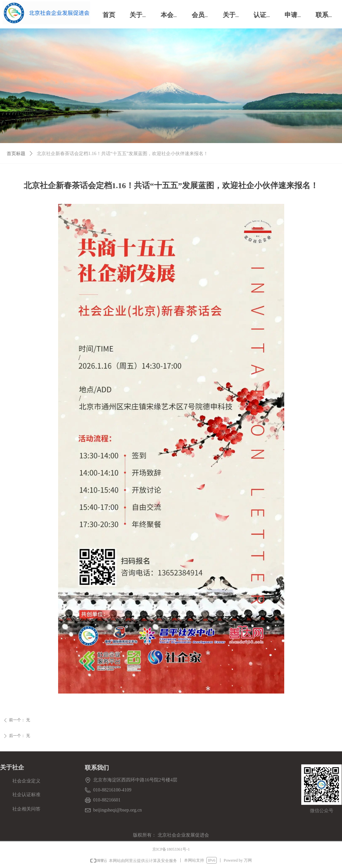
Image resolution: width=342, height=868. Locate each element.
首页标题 (16, 154)
